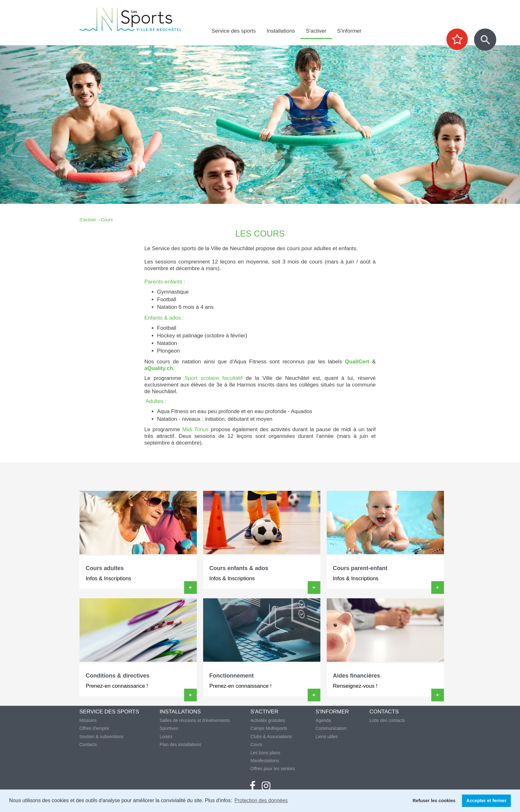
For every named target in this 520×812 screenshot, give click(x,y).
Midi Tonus (195, 429)
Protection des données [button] (261, 800)
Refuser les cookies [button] (434, 801)
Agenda (323, 720)
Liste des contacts (387, 720)
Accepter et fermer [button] (487, 801)
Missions (88, 720)
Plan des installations (181, 744)
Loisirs (166, 737)
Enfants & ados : (164, 318)
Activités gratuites (268, 720)
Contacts (88, 744)
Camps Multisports (269, 728)
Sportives (169, 728)
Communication (331, 728)
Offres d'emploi (94, 728)
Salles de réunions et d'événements (195, 720)
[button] (39, 125)
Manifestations (265, 761)
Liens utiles (327, 737)
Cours (256, 744)
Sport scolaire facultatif (213, 378)
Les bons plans (265, 753)
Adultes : (156, 401)
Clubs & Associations (271, 737)
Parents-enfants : (165, 282)
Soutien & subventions (102, 737)
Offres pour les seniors (273, 769)
